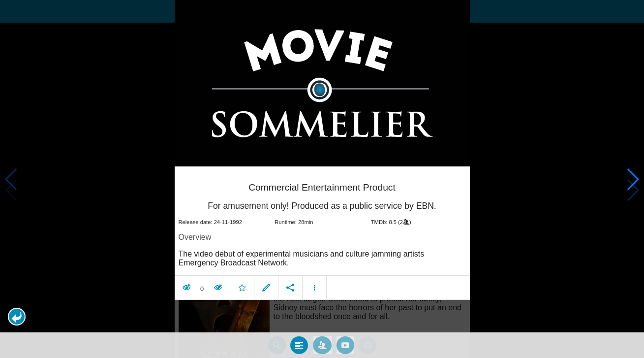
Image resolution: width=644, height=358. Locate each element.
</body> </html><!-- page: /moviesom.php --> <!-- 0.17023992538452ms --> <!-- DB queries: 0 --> (322, 179)
